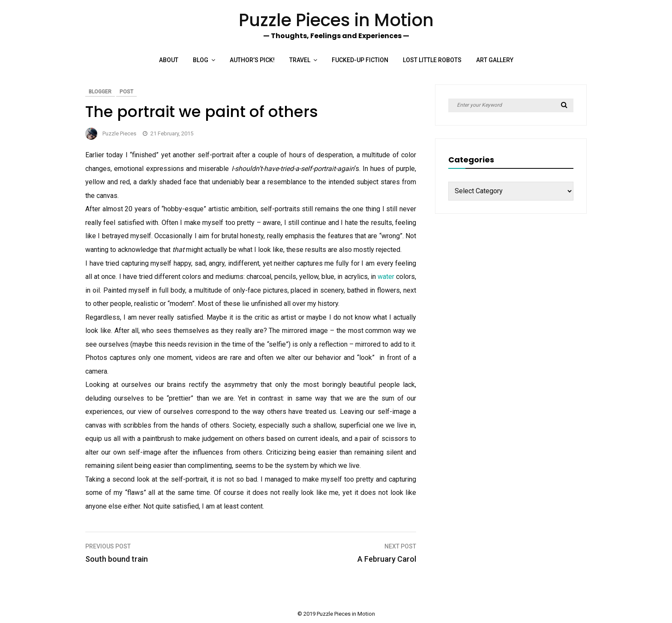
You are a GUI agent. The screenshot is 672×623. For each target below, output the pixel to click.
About (169, 60)
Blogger (100, 92)
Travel (300, 60)
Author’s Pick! (252, 60)
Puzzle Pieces (119, 133)
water (386, 277)
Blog (201, 60)
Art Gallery (495, 60)
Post (126, 92)
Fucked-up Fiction (360, 60)
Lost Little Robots (432, 60)
